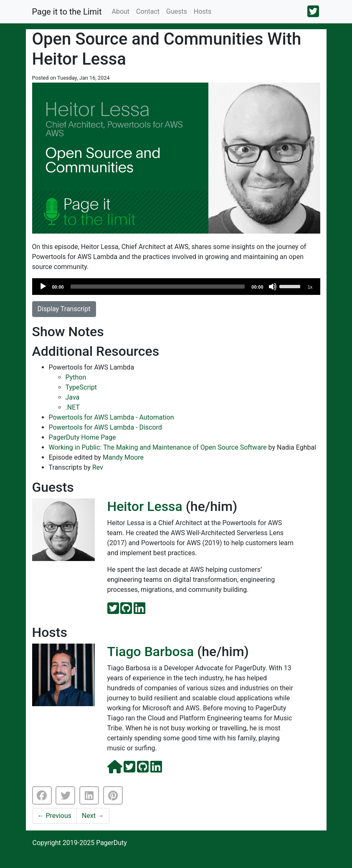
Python (76, 377)
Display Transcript (64, 309)
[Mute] (273, 287)
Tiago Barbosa (151, 652)
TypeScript (81, 387)
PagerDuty (111, 843)
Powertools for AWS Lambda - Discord (105, 427)
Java (73, 397)
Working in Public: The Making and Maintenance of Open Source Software (158, 447)
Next (93, 816)
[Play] (43, 287)
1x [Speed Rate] (310, 287)
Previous (55, 816)
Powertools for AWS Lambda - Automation (111, 417)
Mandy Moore (123, 457)
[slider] (158, 287)
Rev (98, 467)
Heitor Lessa (145, 506)
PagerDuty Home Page (82, 437)
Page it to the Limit (67, 12)
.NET (73, 407)
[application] (176, 287)
